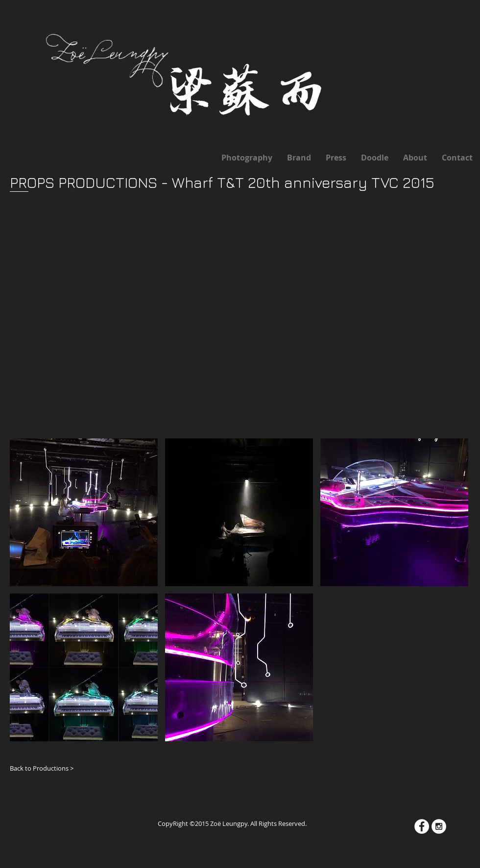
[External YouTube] (229, 299)
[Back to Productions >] (45, 768)
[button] (84, 512)
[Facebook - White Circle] (422, 826)
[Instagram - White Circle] (439, 826)
